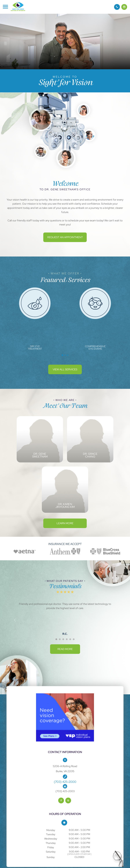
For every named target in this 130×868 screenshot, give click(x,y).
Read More (65, 649)
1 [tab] (62, 355)
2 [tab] (65, 355)
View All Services (65, 369)
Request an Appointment (65, 237)
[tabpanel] (35, 319)
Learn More (65, 523)
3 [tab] (68, 355)
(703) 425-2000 (65, 782)
